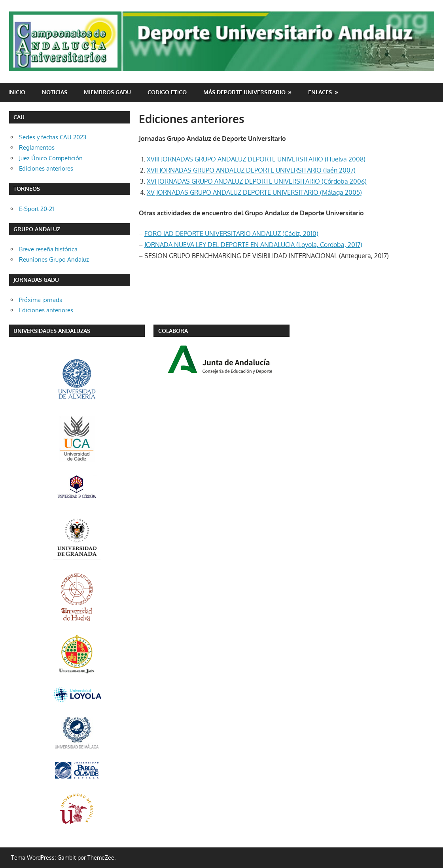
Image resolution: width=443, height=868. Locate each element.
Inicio (17, 92)
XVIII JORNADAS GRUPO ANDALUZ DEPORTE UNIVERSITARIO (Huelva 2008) (256, 159)
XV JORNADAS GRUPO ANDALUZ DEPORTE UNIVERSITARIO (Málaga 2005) (254, 192)
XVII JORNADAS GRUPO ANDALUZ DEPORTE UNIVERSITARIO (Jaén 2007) (251, 170)
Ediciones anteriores (46, 168)
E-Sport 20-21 (37, 209)
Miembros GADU (107, 92)
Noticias (55, 92)
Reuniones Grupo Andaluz (54, 259)
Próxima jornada (41, 300)
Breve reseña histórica (48, 249)
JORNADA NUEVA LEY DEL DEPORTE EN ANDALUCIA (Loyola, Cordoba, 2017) (253, 245)
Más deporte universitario (244, 92)
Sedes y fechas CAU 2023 (53, 137)
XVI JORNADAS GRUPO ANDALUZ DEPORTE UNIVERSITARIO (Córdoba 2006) (257, 181)
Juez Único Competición (51, 158)
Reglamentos (37, 147)
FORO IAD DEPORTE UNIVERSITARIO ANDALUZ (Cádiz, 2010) (231, 234)
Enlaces (320, 92)
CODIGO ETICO (167, 92)
